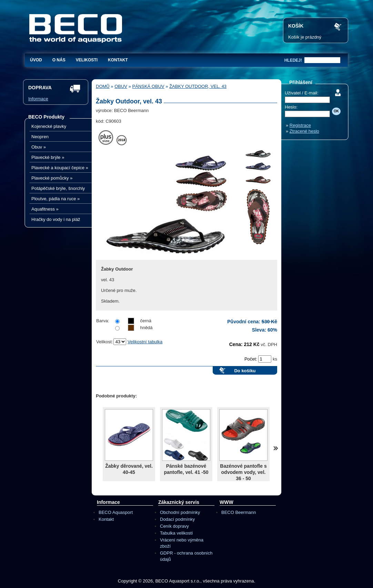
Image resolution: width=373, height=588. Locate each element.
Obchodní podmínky (180, 512)
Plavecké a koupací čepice (60, 168)
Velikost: (104, 342)
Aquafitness (45, 209)
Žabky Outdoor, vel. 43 (198, 86)
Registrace (300, 125)
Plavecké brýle (48, 157)
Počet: (251, 359)
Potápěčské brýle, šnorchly (58, 188)
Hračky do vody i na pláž (56, 219)
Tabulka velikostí (176, 533)
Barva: (103, 321)
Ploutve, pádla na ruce (56, 199)
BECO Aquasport (116, 512)
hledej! (293, 60)
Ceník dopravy (174, 526)
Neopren (40, 137)
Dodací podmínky (177, 519)
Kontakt (118, 60)
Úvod (36, 60)
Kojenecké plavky (49, 126)
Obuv (39, 147)
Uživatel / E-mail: (302, 93)
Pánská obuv (148, 86)
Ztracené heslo (304, 131)
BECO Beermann (239, 512)
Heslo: (291, 107)
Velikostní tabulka (145, 342)
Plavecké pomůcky (52, 178)
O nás (59, 60)
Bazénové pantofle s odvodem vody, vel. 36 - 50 (243, 472)
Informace (38, 99)
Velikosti (87, 60)
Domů (103, 86)
